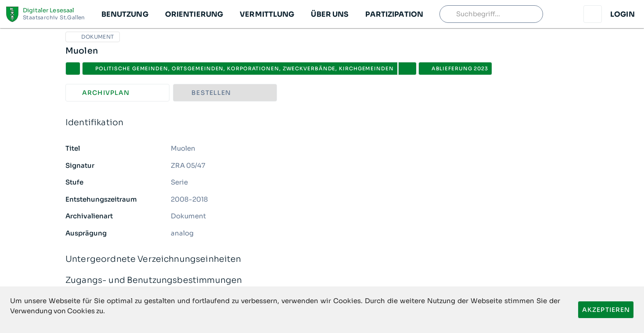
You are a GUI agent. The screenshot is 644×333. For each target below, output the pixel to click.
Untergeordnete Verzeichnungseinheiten (322, 259)
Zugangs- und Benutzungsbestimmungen (322, 281)
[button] (124, 14)
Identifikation (322, 123)
